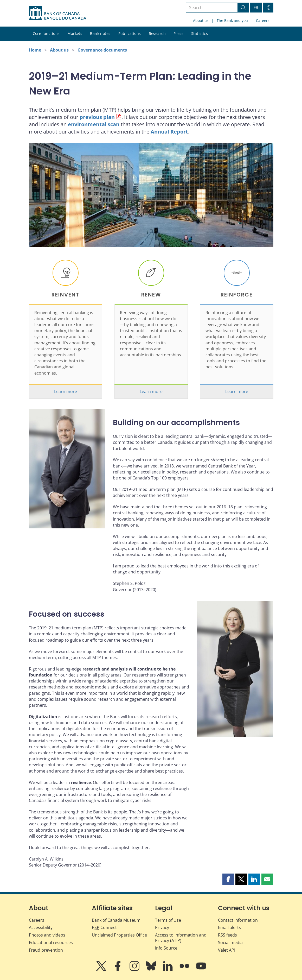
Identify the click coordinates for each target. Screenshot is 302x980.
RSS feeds (227, 935)
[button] (228, 879)
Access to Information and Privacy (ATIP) (181, 938)
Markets (75, 33)
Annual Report (169, 132)
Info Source (166, 948)
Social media (230, 943)
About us (201, 20)
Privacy (162, 927)
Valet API (227, 950)
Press (178, 33)
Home (35, 50)
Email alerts (229, 927)
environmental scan (94, 124)
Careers (263, 20)
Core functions (46, 33)
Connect (104, 927)
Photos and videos (47, 935)
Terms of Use (168, 920)
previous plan (97, 117)
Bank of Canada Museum (116, 920)
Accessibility (41, 927)
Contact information (238, 920)
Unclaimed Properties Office (119, 935)
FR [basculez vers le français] (256, 8)
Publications (130, 33)
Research (157, 33)
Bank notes (100, 33)
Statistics (200, 33)
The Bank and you (232, 20)
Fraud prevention (46, 950)
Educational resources (51, 943)
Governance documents (102, 50)
